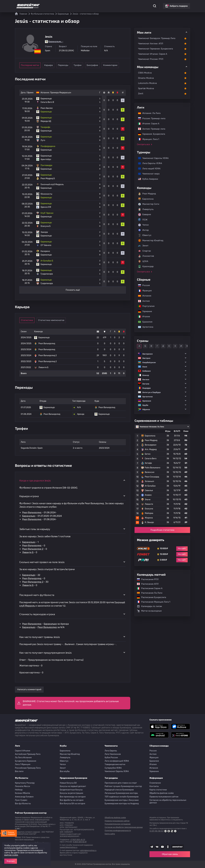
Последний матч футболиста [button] (37, 595)
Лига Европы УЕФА (149, 163)
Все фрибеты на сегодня (72, 800)
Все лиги (19, 771)
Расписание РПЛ (146, 579)
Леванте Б (28, 552)
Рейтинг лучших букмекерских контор (123, 786)
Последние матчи (30, 65)
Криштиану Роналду (25, 783)
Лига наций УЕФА (148, 169)
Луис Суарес (21, 800)
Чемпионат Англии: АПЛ (151, 44)
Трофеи (91, 65)
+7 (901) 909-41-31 (78, 840)
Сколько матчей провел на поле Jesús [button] (42, 562)
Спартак (144, 251)
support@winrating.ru (69, 847)
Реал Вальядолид (32, 513)
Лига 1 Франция (23, 764)
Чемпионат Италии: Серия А (153, 54)
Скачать (102, 4)
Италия (143, 317)
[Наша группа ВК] (157, 847)
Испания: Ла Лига (149, 113)
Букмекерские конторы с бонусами (122, 800)
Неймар (19, 790)
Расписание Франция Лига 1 (152, 602)
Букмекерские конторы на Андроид (122, 804)
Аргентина (144, 327)
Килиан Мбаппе (22, 793)
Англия (142, 301)
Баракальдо (29, 516)
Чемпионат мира (147, 174)
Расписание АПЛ (146, 584)
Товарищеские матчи (115, 764)
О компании (155, 783)
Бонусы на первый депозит (73, 786)
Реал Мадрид (147, 194)
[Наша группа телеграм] (152, 847)
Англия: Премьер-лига (150, 129)
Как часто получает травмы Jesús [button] (40, 637)
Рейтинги (69, 4)
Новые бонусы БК (68, 783)
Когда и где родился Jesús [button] (35, 480)
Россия (143, 285)
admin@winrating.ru (88, 850)
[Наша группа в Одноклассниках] (168, 847)
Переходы (71, 65)
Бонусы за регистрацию (71, 793)
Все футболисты (23, 804)
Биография (110, 65)
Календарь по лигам (149, 606)
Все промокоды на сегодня (73, 797)
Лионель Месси (22, 786)
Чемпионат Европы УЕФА (152, 158)
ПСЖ (143, 220)
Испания (145, 296)
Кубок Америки (147, 179)
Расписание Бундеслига (150, 597)
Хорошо (11, 861)
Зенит (143, 246)
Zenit (141, 94)
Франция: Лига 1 (147, 139)
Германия (144, 311)
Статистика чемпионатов (54, 320)
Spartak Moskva (146, 88)
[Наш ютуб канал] (162, 847)
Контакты (154, 786)
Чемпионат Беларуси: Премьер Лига (157, 38)
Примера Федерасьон (61, 93)
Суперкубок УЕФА (113, 768)
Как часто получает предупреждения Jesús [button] (45, 653)
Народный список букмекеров (119, 790)
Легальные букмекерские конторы (121, 793)
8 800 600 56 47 (80, 842)
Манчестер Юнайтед (151, 240)
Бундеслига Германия (26, 761)
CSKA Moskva (145, 73)
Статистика (55, 4)
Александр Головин (24, 797)
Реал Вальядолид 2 (33, 549)
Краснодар (146, 267)
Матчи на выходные (149, 611)
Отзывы (121, 4)
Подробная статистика (162, 530)
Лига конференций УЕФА (117, 761)
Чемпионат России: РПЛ (151, 59)
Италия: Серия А (147, 124)
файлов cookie (11, 855)
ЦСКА (143, 261)
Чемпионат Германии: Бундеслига (155, 49)
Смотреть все (143, 144)
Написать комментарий (29, 689)
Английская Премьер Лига (28, 754)
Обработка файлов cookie (162, 793)
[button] (162, 354)
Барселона (146, 199)
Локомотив (146, 256)
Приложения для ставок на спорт (121, 783)
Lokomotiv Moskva (147, 83)
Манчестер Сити (149, 204)
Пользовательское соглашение (118, 824)
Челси (143, 225)
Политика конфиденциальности (118, 831)
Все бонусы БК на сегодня (72, 804)
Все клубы (65, 771)
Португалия (145, 306)
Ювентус (145, 235)
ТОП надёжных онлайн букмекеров (122, 797)
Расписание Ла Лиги (148, 593)
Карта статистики (158, 790)
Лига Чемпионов (113, 754)
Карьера (51, 65)
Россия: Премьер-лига (150, 118)
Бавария (144, 215)
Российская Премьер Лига (28, 768)
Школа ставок (135, 4)
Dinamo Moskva (146, 78)
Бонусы (80, 4)
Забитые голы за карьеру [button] (35, 529)
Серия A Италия (23, 751)
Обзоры (91, 4)
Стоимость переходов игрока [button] (37, 614)
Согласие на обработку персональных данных (168, 801)
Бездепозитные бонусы (71, 790)
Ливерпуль (146, 209)
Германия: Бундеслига (150, 134)
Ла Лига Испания (23, 758)
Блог (111, 4)
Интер (143, 230)
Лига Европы (111, 751)
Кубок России (111, 758)
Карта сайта (110, 834)
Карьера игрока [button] (29, 496)
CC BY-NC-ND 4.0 (163, 831)
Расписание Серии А (148, 588)
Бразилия (144, 322)
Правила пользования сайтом (164, 797)
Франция (143, 291)
